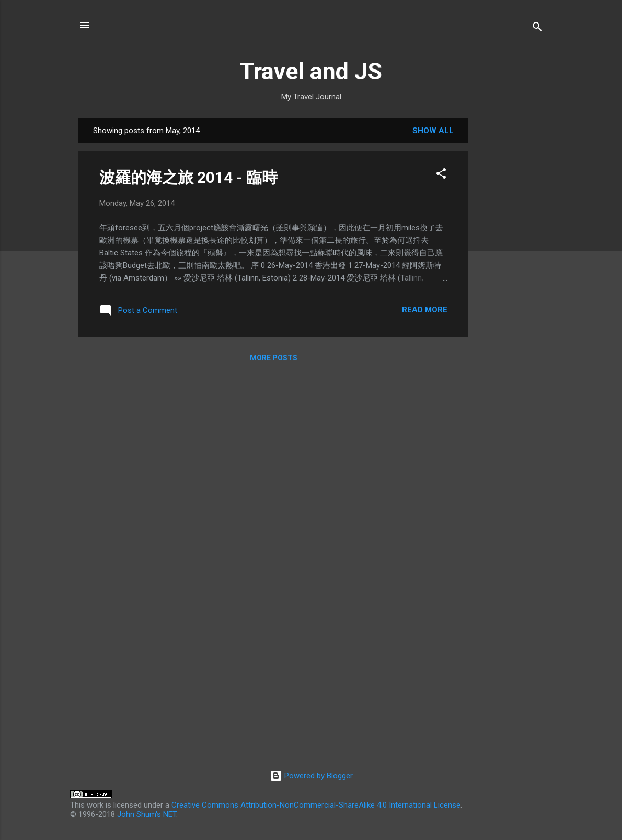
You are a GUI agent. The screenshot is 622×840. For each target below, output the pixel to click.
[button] (441, 175)
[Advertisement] (510, 275)
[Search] (537, 28)
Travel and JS (311, 71)
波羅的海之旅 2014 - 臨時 (188, 177)
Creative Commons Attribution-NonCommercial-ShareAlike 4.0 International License (316, 805)
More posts (274, 358)
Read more (425, 310)
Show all (433, 131)
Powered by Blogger (311, 776)
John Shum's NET (147, 814)
